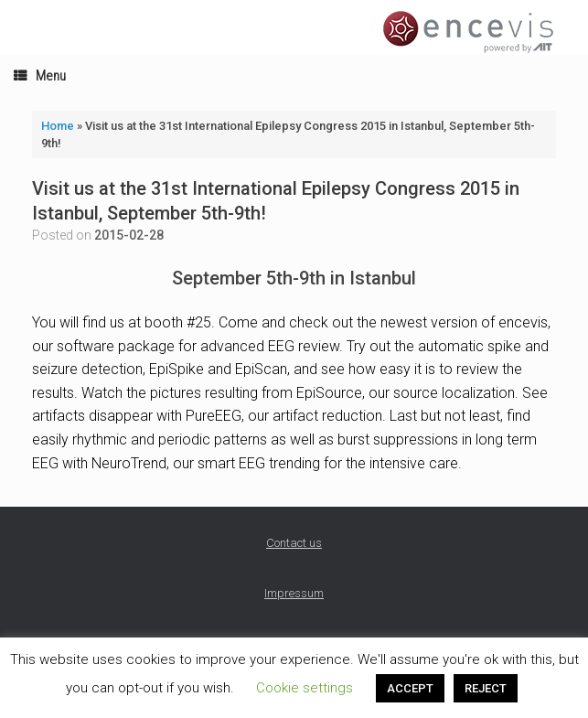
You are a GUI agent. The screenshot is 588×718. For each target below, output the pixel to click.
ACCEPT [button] (410, 688)
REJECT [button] (486, 688)
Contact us (294, 543)
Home (58, 126)
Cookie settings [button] (305, 688)
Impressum (294, 593)
